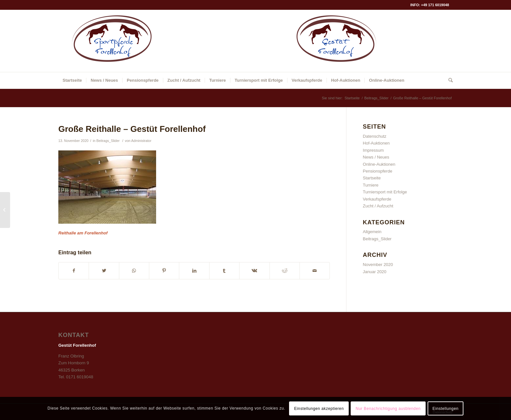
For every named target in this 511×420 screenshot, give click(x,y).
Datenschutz (374, 136)
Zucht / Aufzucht (378, 206)
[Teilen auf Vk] (254, 271)
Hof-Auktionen (376, 143)
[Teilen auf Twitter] (104, 271)
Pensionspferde (377, 171)
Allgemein (372, 232)
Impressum (373, 150)
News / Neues (376, 157)
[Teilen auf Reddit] (285, 271)
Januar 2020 (374, 272)
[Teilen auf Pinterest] (164, 271)
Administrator (141, 141)
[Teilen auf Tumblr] (224, 271)
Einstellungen (445, 409)
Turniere (371, 185)
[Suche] (448, 80)
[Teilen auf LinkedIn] (194, 271)
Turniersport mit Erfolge (385, 192)
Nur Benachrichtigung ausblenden (388, 409)
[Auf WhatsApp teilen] (134, 271)
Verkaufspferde (377, 199)
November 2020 (378, 265)
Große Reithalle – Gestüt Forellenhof (132, 129)
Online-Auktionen (379, 164)
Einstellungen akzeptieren (319, 409)
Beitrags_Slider (108, 141)
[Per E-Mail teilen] (315, 271)
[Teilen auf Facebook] (74, 271)
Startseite (372, 178)
